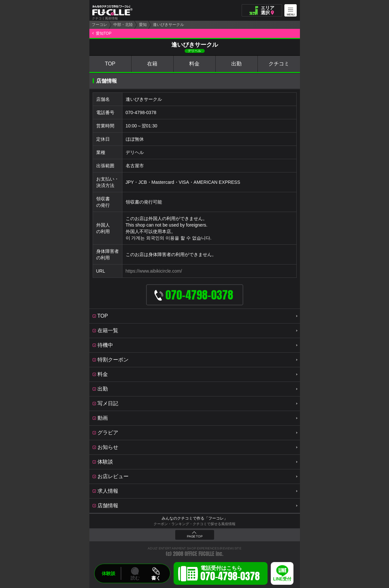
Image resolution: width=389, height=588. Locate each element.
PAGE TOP (195, 536)
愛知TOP (104, 33)
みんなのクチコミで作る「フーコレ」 (195, 518)
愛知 (143, 25)
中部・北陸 (123, 25)
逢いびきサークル (168, 25)
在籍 (152, 64)
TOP (110, 64)
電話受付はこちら (230, 574)
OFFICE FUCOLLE (200, 554)
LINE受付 (282, 579)
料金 (194, 64)
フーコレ (99, 25)
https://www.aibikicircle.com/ (154, 271)
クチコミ (279, 64)
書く (156, 578)
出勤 (236, 64)
